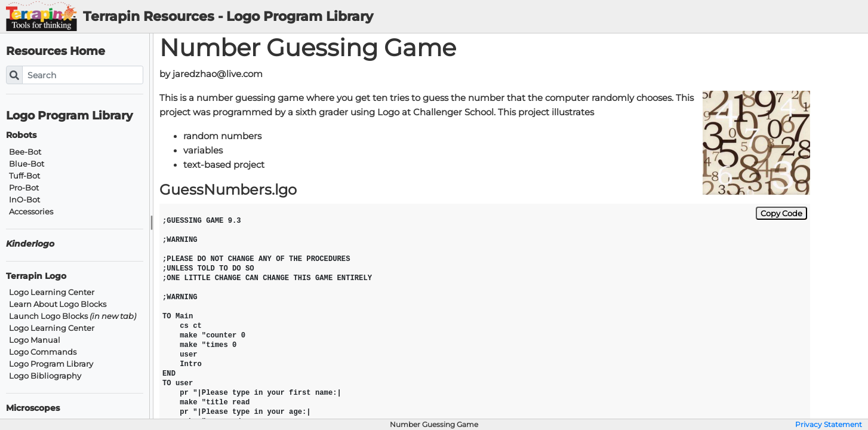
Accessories (31, 212)
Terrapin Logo (36, 276)
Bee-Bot (25, 152)
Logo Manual (35, 340)
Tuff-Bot (24, 176)
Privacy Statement (829, 425)
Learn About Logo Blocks (58, 304)
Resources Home (56, 51)
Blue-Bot (27, 164)
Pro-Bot (24, 188)
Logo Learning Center (52, 292)
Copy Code (781, 213)
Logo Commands (43, 352)
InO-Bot (24, 200)
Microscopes (33, 408)
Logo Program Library (69, 116)
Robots (21, 135)
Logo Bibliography (45, 376)
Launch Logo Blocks (73, 316)
